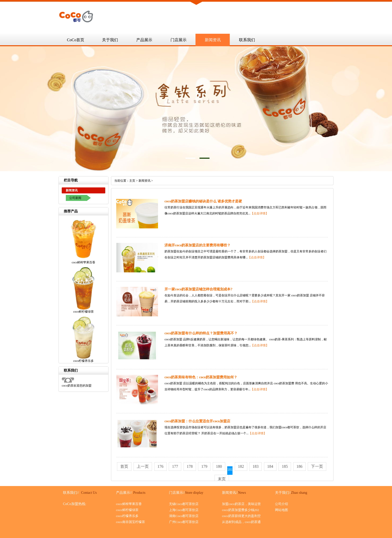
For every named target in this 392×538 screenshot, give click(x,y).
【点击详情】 (259, 213)
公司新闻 (75, 198)
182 (241, 466)
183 (255, 466)
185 (285, 466)
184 (270, 466)
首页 (124, 466)
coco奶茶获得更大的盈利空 (241, 516)
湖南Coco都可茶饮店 (184, 516)
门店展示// (177, 493)
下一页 (317, 466)
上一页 (143, 466)
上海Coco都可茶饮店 (184, 510)
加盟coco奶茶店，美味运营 (241, 504)
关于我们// (283, 493)
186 (299, 466)
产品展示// (124, 493)
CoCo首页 (76, 40)
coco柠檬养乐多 (127, 516)
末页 (222, 479)
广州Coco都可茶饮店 (184, 522)
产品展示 (144, 40)
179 (204, 466)
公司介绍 (281, 504)
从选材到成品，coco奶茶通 (241, 522)
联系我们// (71, 493)
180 (219, 466)
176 (160, 466)
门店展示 (178, 40)
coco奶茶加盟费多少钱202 (240, 510)
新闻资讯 (213, 40)
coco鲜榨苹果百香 (129, 504)
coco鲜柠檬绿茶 (127, 510)
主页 (132, 181)
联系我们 (247, 40)
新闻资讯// (230, 493)
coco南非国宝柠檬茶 (130, 522)
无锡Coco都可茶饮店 (184, 504)
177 (175, 466)
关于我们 (110, 40)
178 (190, 466)
